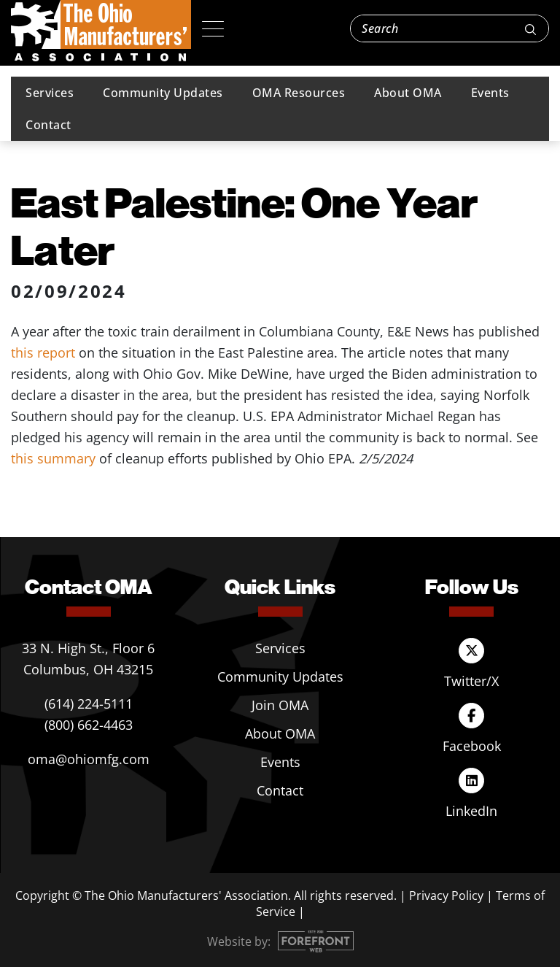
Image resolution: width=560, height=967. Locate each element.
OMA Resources (299, 93)
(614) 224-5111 (89, 704)
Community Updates (163, 93)
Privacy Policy (446, 895)
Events (490, 93)
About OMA (408, 93)
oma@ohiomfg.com (89, 759)
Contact (48, 125)
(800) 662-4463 (89, 725)
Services (50, 93)
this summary (53, 458)
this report (43, 352)
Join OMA (280, 705)
